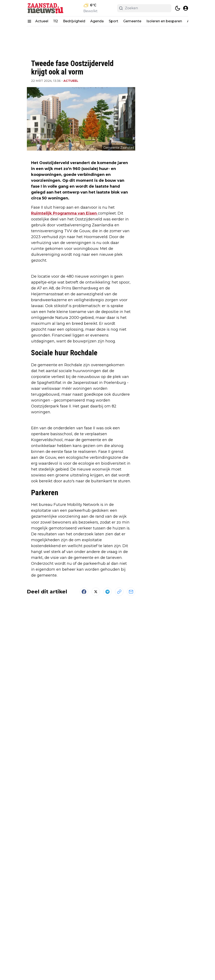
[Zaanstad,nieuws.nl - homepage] (46, 8)
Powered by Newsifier (107, 970)
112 (56, 21)
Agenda (97, 21)
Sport (113, 21)
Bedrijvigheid (74, 21)
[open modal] (186, 8)
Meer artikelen (81, 896)
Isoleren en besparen (164, 21)
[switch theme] (178, 8)
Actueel (42, 21)
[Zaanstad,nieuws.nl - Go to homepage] (19, 945)
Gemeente (132, 21)
